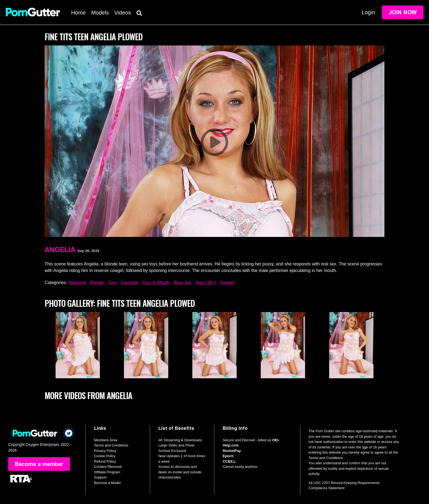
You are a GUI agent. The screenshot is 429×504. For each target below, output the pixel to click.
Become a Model (108, 483)
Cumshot (129, 283)
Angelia (60, 250)
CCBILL (229, 461)
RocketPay (232, 451)
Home (78, 13)
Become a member (39, 464)
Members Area (106, 440)
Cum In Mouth (156, 283)
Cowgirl (227, 283)
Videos (123, 13)
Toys (112, 283)
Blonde (97, 283)
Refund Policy (105, 461)
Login (368, 12)
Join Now (403, 12)
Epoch (228, 456)
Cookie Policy (105, 456)
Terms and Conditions (111, 445)
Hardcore (77, 283)
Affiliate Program (107, 472)
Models (100, 13)
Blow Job (182, 283)
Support (100, 477)
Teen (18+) (206, 283)
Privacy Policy (105, 451)
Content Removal (108, 467)
